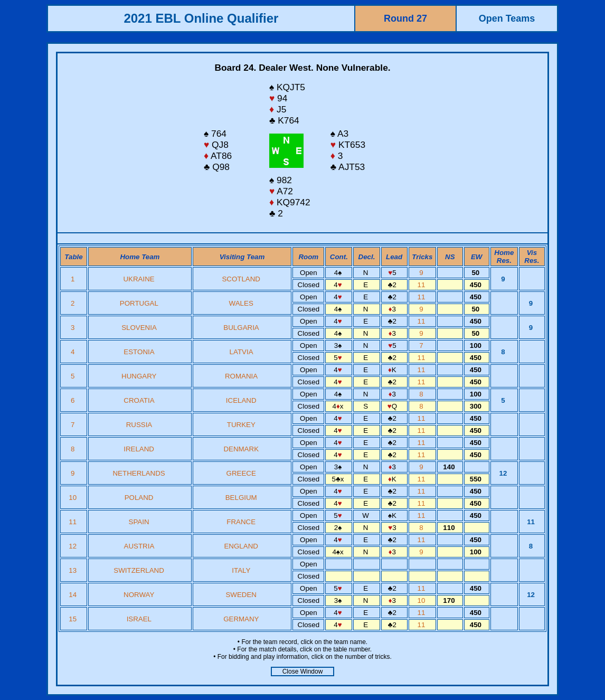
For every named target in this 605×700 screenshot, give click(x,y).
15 (74, 619)
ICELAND (241, 400)
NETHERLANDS (139, 473)
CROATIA (139, 400)
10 (74, 498)
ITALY (241, 570)
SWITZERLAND (139, 570)
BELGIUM (241, 498)
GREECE (241, 473)
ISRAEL (139, 619)
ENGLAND (241, 546)
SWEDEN (241, 595)
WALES (241, 303)
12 (74, 546)
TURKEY (241, 425)
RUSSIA (139, 425)
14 (74, 595)
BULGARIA (241, 328)
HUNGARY (139, 376)
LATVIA (241, 352)
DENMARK (241, 449)
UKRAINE (139, 279)
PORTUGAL (139, 303)
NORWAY (139, 595)
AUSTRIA (139, 546)
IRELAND (139, 449)
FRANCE (241, 522)
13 (74, 570)
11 (423, 285)
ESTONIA (139, 352)
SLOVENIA (139, 328)
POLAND (139, 498)
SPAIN (139, 522)
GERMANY (241, 619)
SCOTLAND (241, 279)
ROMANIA (241, 376)
